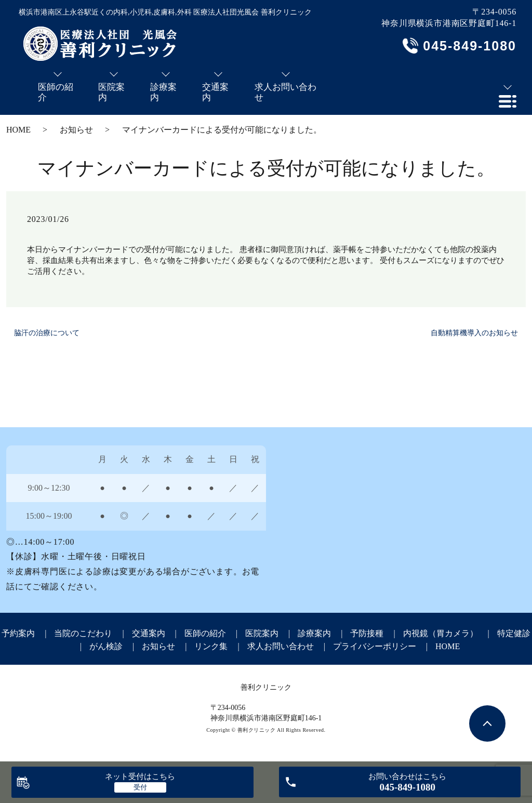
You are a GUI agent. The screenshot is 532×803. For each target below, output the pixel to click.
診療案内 (314, 633)
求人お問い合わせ (281, 646)
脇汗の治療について (47, 333)
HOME (18, 130)
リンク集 (211, 646)
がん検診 (106, 646)
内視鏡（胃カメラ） (441, 633)
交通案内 (149, 633)
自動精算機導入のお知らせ (474, 333)
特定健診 (514, 633)
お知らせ (76, 130)
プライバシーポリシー (375, 646)
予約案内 (18, 633)
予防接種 (367, 633)
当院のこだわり (83, 633)
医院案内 (262, 633)
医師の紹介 (205, 633)
